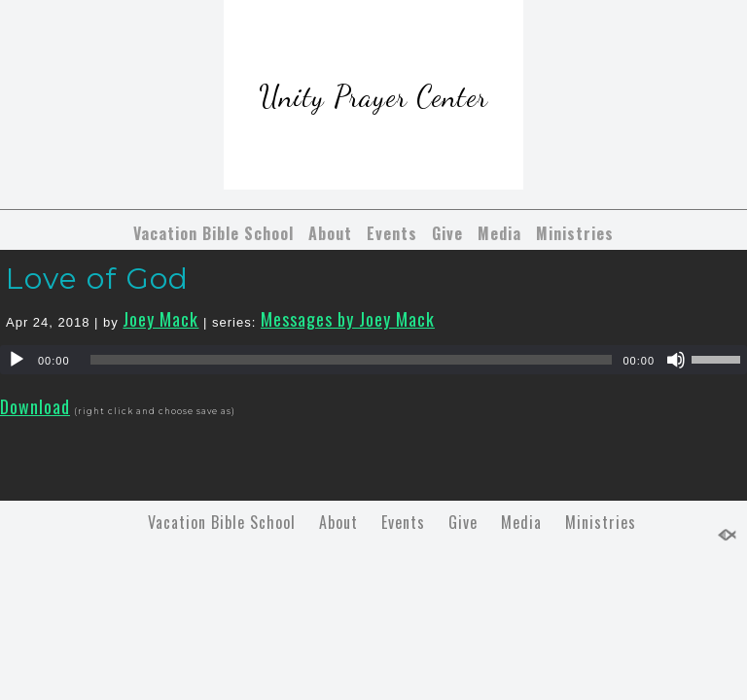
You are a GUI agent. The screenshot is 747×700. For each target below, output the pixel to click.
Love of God (97, 279)
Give (447, 233)
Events (392, 233)
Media (499, 233)
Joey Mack (160, 319)
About (330, 233)
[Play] (17, 360)
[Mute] (676, 360)
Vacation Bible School (213, 233)
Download (35, 406)
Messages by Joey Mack (348, 319)
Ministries (575, 233)
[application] (373, 360)
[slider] (352, 360)
